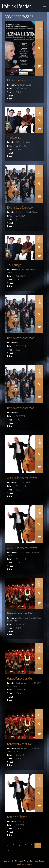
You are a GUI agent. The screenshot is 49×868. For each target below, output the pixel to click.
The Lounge (14, 137)
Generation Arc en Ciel (20, 613)
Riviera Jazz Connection (21, 207)
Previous (16, 845)
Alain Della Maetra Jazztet (22, 478)
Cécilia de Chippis (17, 817)
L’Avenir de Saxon (17, 80)
